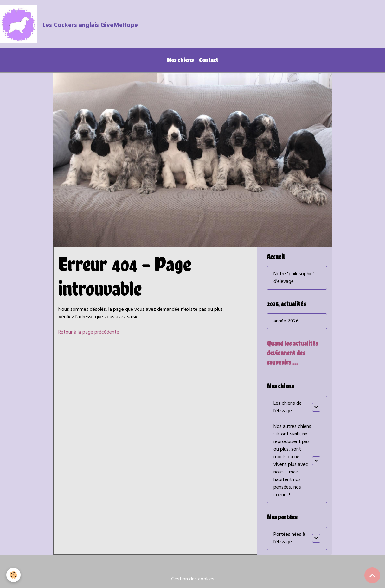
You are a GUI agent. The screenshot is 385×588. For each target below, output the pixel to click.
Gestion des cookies (193, 579)
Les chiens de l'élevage (288, 407)
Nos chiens (180, 60)
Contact (209, 60)
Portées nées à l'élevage (289, 538)
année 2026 (286, 321)
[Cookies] (13, 575)
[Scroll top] (372, 575)
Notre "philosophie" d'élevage (294, 278)
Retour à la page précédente (89, 332)
